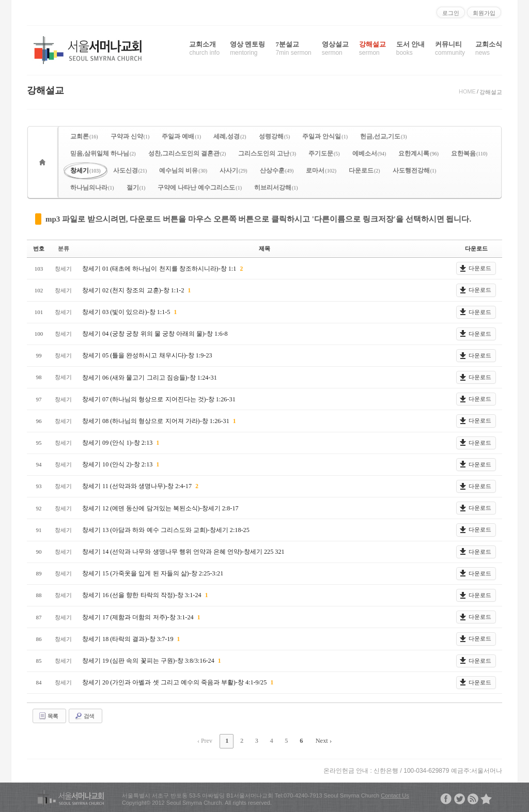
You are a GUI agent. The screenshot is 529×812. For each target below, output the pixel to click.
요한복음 (469, 153)
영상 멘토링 (247, 48)
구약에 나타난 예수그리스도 (200, 188)
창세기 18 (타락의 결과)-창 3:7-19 (128, 638)
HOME (467, 91)
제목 (264, 248)
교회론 (84, 136)
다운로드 (364, 170)
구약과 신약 (130, 136)
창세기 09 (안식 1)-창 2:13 (118, 443)
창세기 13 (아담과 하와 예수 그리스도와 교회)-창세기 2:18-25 (165, 529)
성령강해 (275, 136)
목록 (48, 715)
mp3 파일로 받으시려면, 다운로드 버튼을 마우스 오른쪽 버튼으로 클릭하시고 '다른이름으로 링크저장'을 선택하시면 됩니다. (258, 219)
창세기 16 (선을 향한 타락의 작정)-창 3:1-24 (142, 595)
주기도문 (324, 153)
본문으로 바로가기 (0, 4)
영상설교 (335, 48)
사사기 (234, 170)
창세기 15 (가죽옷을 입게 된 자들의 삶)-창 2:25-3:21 (152, 573)
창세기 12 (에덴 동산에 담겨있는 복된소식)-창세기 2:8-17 (160, 508)
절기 (136, 188)
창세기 (85, 170)
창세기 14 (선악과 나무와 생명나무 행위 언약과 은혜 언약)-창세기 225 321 (183, 552)
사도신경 (130, 170)
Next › (321, 740)
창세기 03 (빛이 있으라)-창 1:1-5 (127, 311)
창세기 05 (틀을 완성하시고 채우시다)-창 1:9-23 (147, 355)
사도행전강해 (415, 170)
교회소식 (489, 48)
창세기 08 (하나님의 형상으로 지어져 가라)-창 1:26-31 (156, 420)
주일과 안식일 (325, 136)
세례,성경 (230, 136)
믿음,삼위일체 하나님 (103, 153)
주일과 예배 (181, 136)
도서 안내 (410, 48)
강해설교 (372, 48)
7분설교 (293, 48)
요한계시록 (418, 153)
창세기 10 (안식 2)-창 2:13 (118, 464)
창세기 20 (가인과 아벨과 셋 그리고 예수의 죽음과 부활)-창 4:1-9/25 (175, 682)
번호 (39, 248)
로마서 (321, 170)
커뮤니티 (450, 48)
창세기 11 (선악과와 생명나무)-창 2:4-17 (137, 486)
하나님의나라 (92, 188)
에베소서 (369, 153)
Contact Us (395, 794)
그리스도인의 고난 (267, 153)
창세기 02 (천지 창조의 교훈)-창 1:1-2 (134, 290)
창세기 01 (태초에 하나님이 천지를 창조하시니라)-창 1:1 (160, 268)
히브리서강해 (276, 188)
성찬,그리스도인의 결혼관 (187, 153)
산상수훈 (277, 170)
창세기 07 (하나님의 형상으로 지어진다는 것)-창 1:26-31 (158, 399)
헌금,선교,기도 (384, 136)
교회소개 (204, 48)
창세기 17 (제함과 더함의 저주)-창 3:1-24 (138, 617)
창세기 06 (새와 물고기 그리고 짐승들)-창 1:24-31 (149, 377)
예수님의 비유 (183, 170)
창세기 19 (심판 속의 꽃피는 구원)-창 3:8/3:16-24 (149, 660)
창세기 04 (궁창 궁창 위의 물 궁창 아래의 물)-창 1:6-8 (154, 334)
